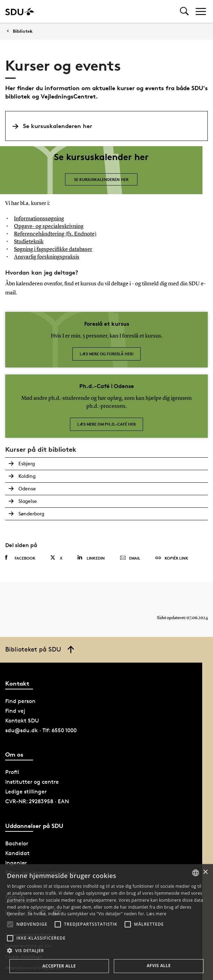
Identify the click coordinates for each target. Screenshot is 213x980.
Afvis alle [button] (159, 966)
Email (130, 558)
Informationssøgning (39, 219)
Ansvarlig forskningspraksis (47, 257)
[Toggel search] (184, 11)
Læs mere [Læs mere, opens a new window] (156, 914)
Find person (20, 701)
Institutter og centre (32, 782)
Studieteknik (29, 242)
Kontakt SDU (22, 721)
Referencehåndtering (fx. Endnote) (55, 234)
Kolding (27, 476)
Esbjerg (27, 463)
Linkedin (91, 558)
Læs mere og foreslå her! (107, 354)
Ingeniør (16, 863)
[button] (10, 924)
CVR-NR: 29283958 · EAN (37, 801)
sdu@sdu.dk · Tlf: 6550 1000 (41, 730)
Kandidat (17, 853)
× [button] (205, 872)
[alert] (106, 922)
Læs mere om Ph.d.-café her (106, 424)
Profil (12, 772)
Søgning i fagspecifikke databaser (53, 250)
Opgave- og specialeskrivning (49, 227)
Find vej (15, 711)
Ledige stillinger (26, 792)
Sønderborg (31, 513)
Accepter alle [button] (59, 966)
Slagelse (28, 501)
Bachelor (17, 843)
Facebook (20, 558)
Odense (27, 488)
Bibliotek (23, 31)
